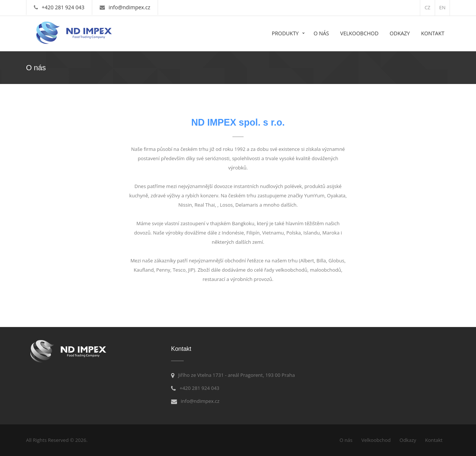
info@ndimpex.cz (129, 7)
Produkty (285, 33)
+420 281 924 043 (63, 7)
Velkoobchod (359, 33)
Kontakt (433, 33)
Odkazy (400, 33)
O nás (321, 33)
